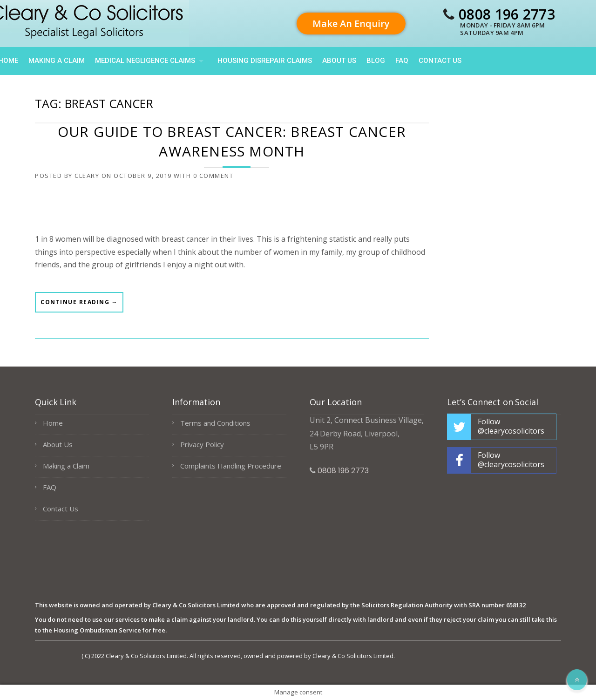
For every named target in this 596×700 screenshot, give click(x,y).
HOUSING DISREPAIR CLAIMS (265, 61)
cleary (87, 176)
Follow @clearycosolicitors (511, 426)
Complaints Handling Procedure (231, 466)
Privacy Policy (202, 444)
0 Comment (213, 176)
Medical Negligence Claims (145, 61)
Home (53, 423)
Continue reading (79, 305)
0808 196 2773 (507, 14)
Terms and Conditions (215, 423)
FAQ (402, 61)
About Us (339, 61)
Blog (376, 61)
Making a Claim (57, 61)
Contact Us (440, 61)
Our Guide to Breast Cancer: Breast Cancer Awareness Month (232, 141)
